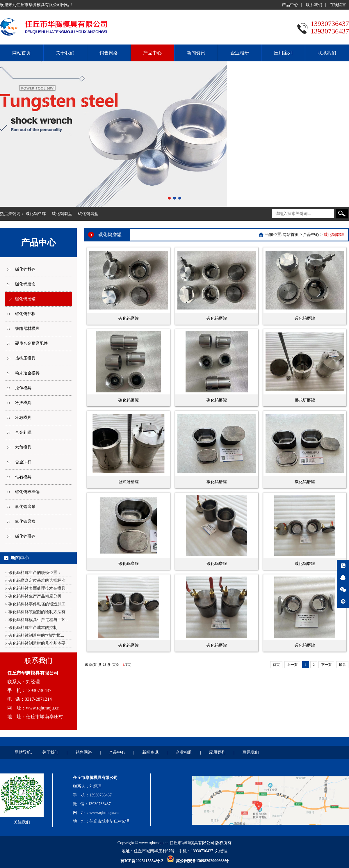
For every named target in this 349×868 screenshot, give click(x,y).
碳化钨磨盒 (88, 214)
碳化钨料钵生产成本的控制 (33, 628)
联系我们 (314, 5)
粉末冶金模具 (27, 373)
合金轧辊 (23, 432)
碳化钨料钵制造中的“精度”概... (36, 635)
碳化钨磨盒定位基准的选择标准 (37, 580)
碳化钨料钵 (36, 214)
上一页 (292, 665)
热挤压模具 (25, 358)
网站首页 (22, 53)
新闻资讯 (196, 53)
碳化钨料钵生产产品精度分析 (35, 596)
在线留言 (338, 5)
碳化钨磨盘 (62, 214)
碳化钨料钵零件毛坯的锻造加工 (37, 604)
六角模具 (23, 447)
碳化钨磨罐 (25, 299)
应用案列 (283, 53)
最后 (342, 665)
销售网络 (109, 53)
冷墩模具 (23, 418)
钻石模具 (23, 477)
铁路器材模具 (27, 329)
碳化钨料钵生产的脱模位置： (35, 573)
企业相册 (240, 53)
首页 (276, 665)
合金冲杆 (23, 462)
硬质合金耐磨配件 (31, 343)
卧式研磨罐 (305, 400)
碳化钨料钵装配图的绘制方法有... (39, 612)
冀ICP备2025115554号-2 (142, 861)
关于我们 (65, 53)
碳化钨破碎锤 (27, 492)
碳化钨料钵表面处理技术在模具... (39, 588)
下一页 (326, 665)
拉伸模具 (23, 388)
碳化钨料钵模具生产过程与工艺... (39, 620)
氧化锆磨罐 (25, 507)
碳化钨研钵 (25, 536)
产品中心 (290, 5)
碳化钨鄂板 (25, 314)
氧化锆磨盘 (25, 521)
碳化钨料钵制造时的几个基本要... (39, 643)
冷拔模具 (23, 403)
